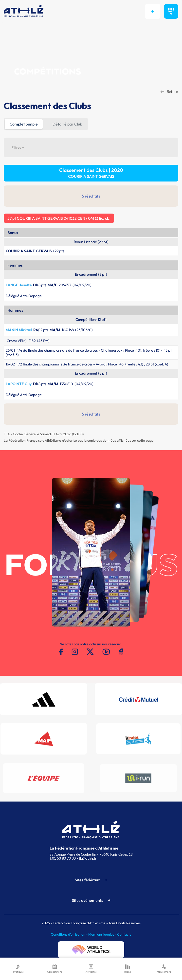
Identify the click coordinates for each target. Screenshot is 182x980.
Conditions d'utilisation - (70, 934)
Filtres (18, 147)
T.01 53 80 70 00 (63, 858)
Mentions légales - (103, 934)
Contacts (124, 934)
